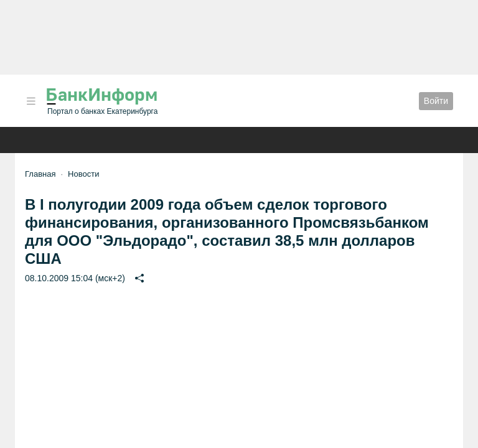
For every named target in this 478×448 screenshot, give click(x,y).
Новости (83, 174)
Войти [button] (436, 101)
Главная (40, 174)
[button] (31, 101)
